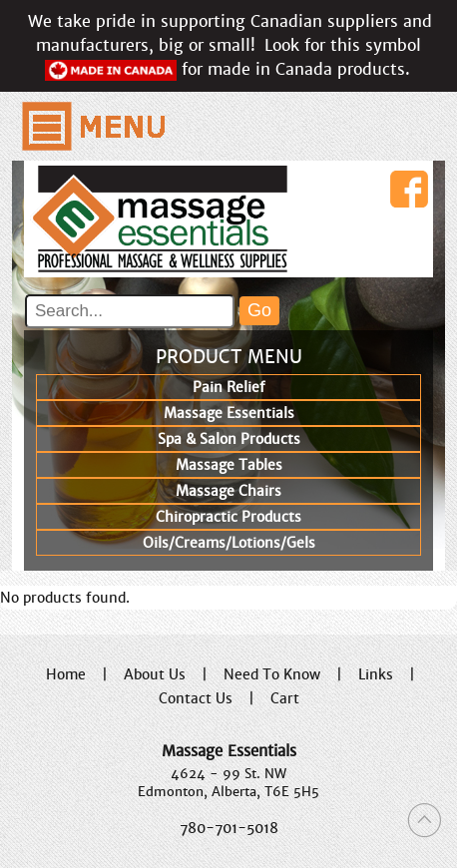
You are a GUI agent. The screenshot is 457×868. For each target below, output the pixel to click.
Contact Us (196, 698)
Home (66, 674)
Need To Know (272, 674)
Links (376, 674)
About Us (155, 674)
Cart (285, 698)
